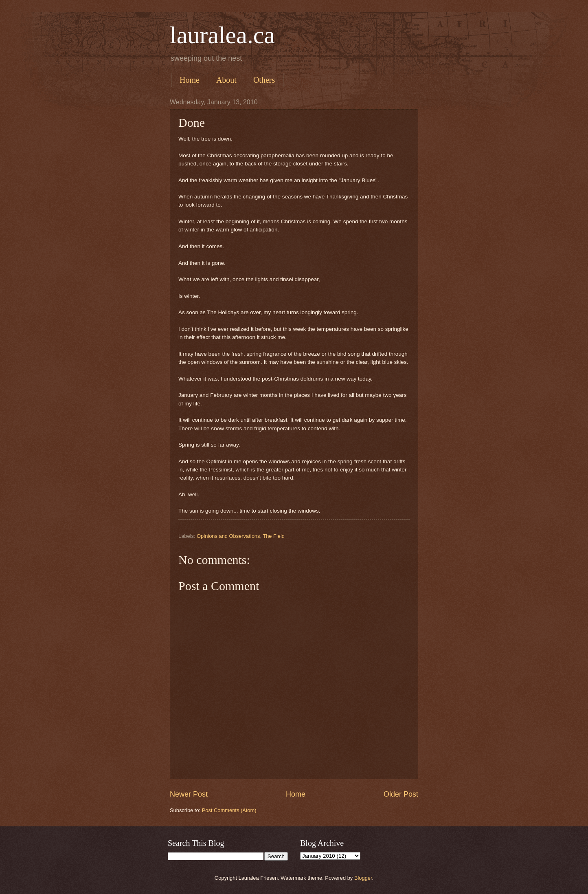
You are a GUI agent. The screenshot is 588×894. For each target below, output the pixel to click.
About (226, 80)
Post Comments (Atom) (229, 810)
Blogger (363, 878)
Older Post (401, 794)
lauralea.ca (222, 35)
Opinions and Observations (228, 536)
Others (264, 80)
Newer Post (189, 794)
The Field (274, 536)
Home (190, 80)
